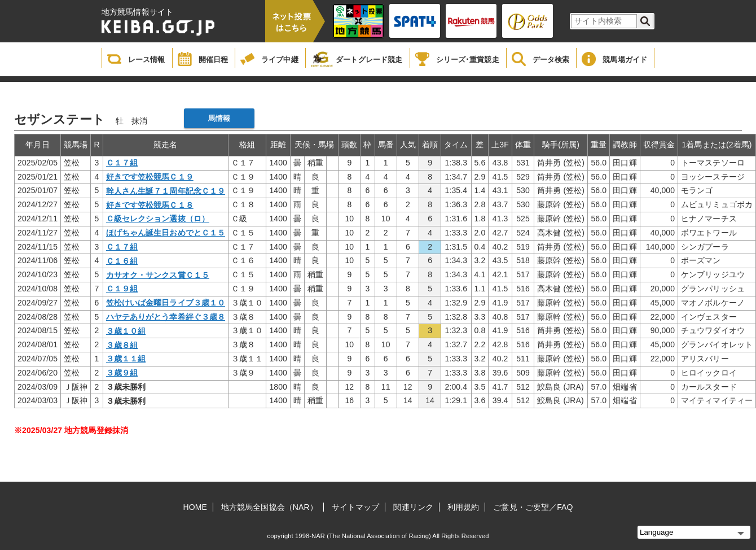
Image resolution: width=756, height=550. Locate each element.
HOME (195, 507)
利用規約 (463, 507)
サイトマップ (356, 507)
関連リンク (413, 507)
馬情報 (219, 118)
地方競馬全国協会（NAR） (269, 507)
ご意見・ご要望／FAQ (533, 507)
